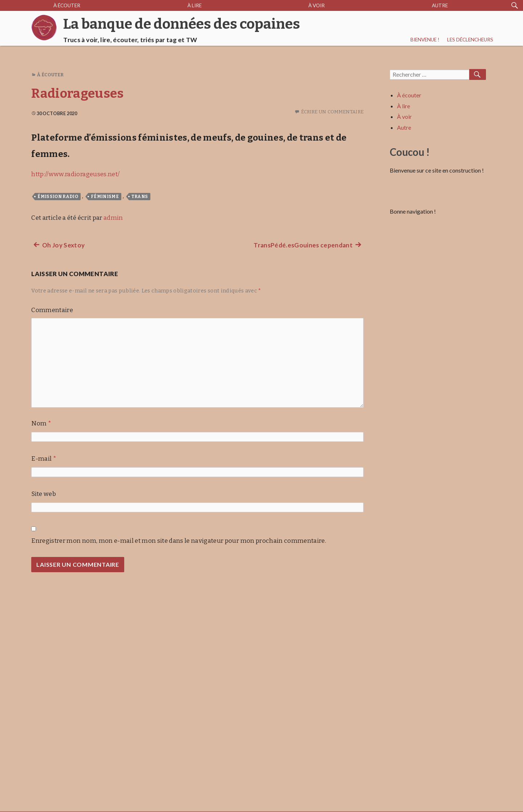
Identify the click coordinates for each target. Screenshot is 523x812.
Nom (41, 423)
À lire (194, 5)
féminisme (105, 197)
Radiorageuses (77, 93)
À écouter (67, 5)
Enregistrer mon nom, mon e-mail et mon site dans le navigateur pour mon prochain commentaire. (179, 541)
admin (113, 218)
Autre (440, 5)
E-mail (44, 459)
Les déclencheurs (470, 40)
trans (140, 197)
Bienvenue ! (425, 40)
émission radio (58, 197)
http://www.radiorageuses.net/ (75, 174)
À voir (317, 5)
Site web (44, 494)
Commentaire (52, 310)
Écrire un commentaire (332, 112)
